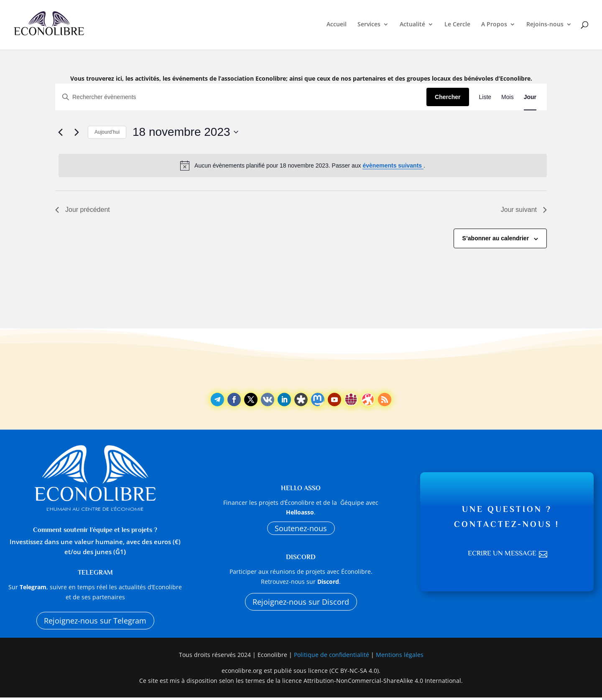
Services (369, 26)
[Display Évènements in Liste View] (485, 97)
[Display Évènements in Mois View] (508, 97)
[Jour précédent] (60, 132)
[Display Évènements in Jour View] (530, 97)
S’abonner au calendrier (496, 238)
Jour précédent (83, 210)
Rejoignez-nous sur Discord (301, 605)
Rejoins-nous (545, 26)
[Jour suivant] (77, 132)
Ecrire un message (501, 555)
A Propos (494, 26)
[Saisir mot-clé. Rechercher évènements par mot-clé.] (241, 97)
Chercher (448, 97)
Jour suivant (524, 210)
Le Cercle (457, 26)
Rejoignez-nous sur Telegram (95, 622)
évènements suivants (393, 165)
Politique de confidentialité (332, 657)
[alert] (303, 165)
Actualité (412, 26)
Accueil (337, 26)
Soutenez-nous (301, 529)
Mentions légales (400, 657)
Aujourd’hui (107, 132)
